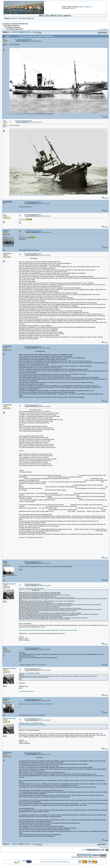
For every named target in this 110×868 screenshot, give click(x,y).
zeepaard (6, 231)
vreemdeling (7, 253)
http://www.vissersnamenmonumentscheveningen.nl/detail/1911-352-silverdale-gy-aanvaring (48, 630)
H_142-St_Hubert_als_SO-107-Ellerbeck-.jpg (21, 114)
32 (19, 32)
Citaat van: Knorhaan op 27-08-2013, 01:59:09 (31, 723)
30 (15, 32)
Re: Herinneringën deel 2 (24, 40)
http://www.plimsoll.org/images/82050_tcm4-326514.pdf (36, 704)
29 (13, 32)
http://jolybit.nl (15, 18)
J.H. (4, 39)
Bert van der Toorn (9, 584)
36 (28, 32)
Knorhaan (6, 699)
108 (34, 32)
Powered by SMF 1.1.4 (46, 862)
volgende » (106, 29)
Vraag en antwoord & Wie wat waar (17, 24)
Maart (5, 561)
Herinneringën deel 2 (16, 29)
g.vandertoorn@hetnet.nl (27, 691)
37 (30, 32)
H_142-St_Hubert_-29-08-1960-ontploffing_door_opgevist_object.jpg (26, 195)
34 (24, 32)
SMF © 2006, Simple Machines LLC (61, 862)
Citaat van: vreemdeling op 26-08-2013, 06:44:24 (31, 589)
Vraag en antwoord (13, 25)
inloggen (81, 7)
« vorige (101, 29)
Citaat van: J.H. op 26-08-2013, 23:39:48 (29, 673)
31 (17, 32)
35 (26, 32)
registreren (89, 7)
